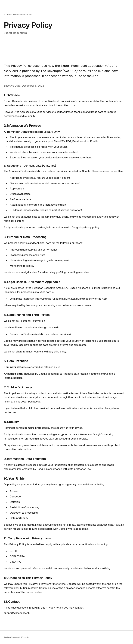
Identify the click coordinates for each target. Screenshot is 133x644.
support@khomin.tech (17, 613)
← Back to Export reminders (18, 15)
